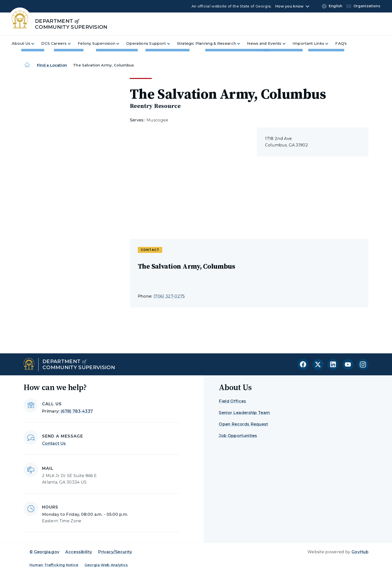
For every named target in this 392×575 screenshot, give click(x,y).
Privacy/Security (115, 552)
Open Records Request (243, 424)
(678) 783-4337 (77, 411)
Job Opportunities (238, 436)
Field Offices (232, 401)
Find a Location (52, 65)
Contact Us (54, 443)
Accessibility (79, 552)
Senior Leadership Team (244, 413)
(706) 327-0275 (169, 296)
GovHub (360, 552)
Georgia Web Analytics (106, 565)
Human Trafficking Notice (54, 565)
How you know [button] (289, 6)
